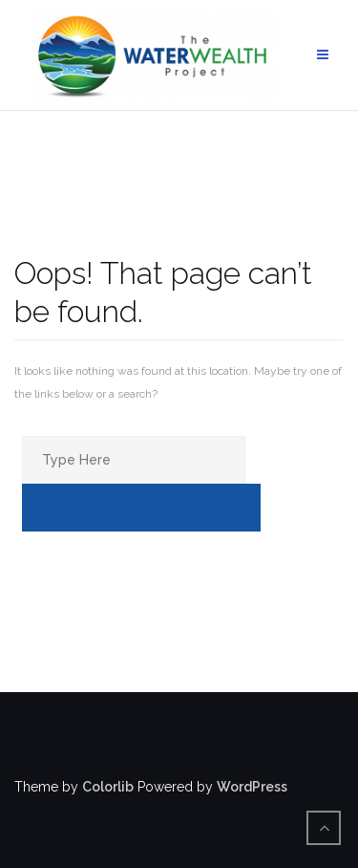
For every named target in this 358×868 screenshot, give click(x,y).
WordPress (252, 787)
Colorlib (108, 787)
